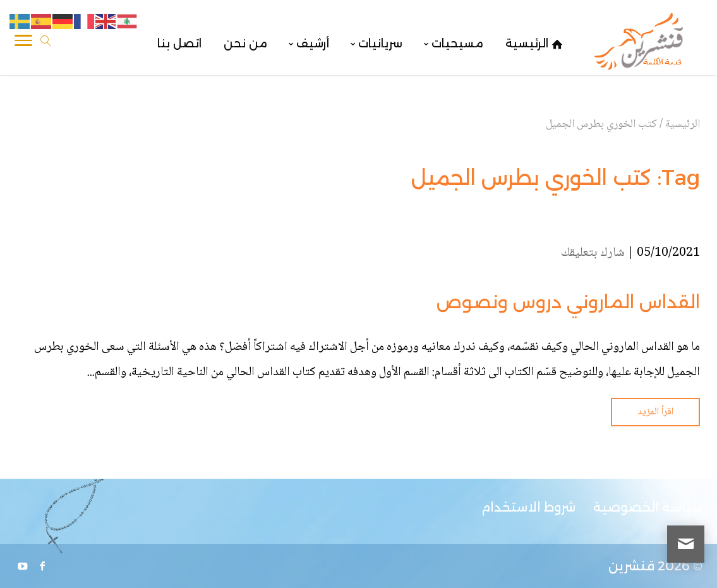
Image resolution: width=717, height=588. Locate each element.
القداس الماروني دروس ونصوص (568, 302)
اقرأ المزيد (655, 412)
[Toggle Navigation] (23, 44)
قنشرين (631, 566)
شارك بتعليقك (593, 253)
